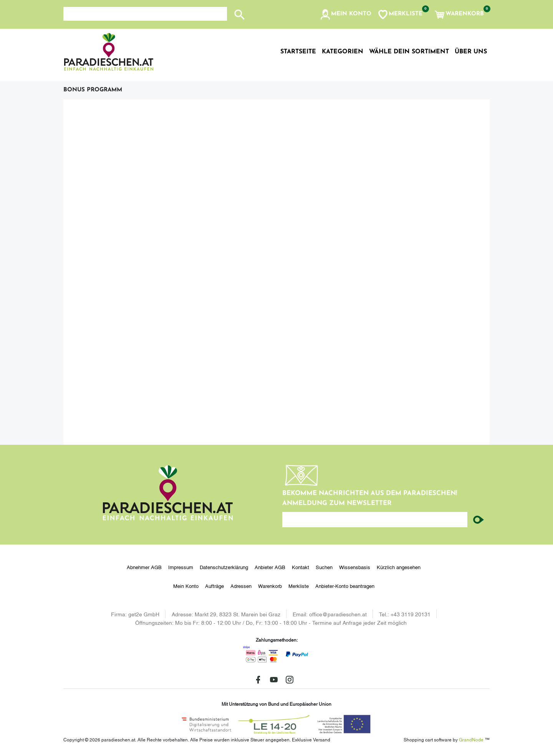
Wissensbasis (355, 567)
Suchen (324, 567)
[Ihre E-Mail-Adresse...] (375, 520)
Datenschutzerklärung (224, 567)
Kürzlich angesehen (399, 567)
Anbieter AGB (270, 567)
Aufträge (214, 586)
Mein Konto (186, 586)
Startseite (298, 52)
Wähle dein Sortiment (409, 52)
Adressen (241, 586)
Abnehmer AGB (144, 567)
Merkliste (299, 586)
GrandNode (471, 739)
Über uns (471, 52)
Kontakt (301, 567)
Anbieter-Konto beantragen (345, 586)
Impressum (181, 567)
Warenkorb (270, 586)
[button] (345, 15)
